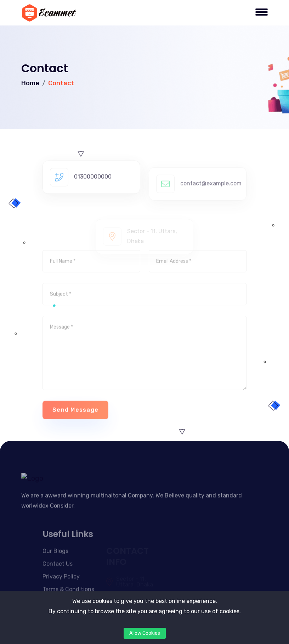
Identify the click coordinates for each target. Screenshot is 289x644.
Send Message (75, 421)
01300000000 (93, 187)
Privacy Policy (61, 588)
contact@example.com (211, 195)
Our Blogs (55, 562)
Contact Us (58, 575)
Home (30, 83)
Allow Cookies (145, 633)
